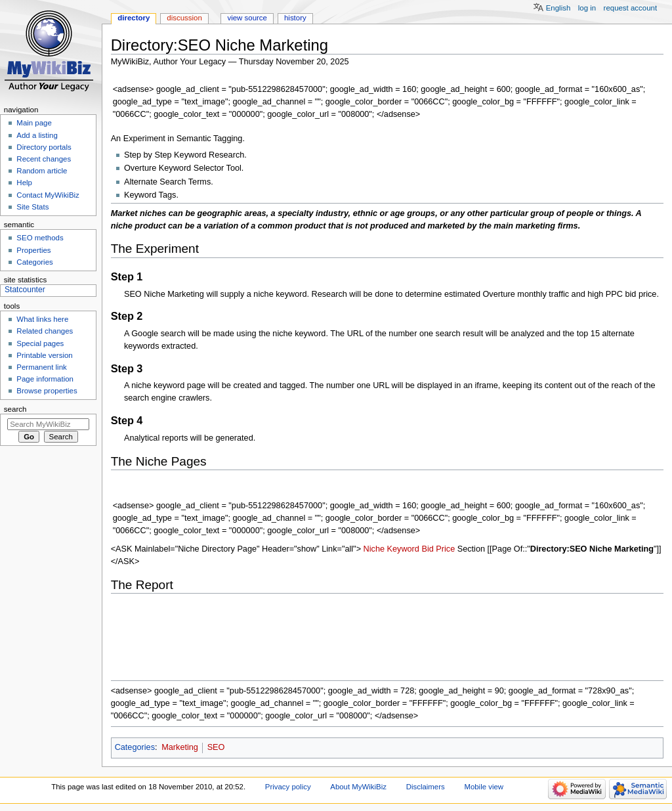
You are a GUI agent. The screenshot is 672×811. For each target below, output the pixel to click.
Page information (45, 379)
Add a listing (37, 135)
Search (15, 409)
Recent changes (44, 159)
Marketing (180, 747)
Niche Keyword (391, 549)
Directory (134, 18)
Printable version (44, 355)
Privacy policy (288, 787)
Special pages (40, 343)
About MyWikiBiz (358, 787)
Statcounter (25, 290)
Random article (42, 171)
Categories (135, 747)
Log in (587, 8)
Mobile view (484, 787)
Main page (34, 123)
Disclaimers (426, 787)
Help (24, 183)
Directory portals (44, 147)
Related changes (45, 331)
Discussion (184, 18)
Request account (631, 8)
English (558, 8)
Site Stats (32, 207)
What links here (42, 319)
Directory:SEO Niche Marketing (592, 549)
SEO (216, 747)
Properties (33, 250)
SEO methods (40, 238)
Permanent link (41, 367)
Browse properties (47, 391)
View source (247, 18)
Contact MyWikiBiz (48, 195)
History (295, 18)
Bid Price (438, 549)
